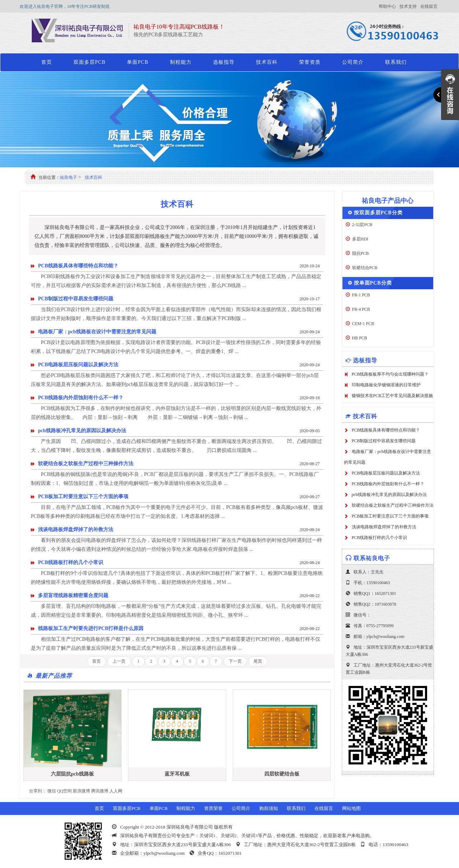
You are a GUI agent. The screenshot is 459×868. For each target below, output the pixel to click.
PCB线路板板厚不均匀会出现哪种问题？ (390, 374)
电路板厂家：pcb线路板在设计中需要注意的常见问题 (97, 332)
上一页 (119, 661)
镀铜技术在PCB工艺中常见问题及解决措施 (392, 396)
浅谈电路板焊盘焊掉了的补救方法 (76, 530)
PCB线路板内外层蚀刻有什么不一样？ (81, 398)
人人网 (116, 791)
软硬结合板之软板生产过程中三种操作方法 (86, 464)
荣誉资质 (310, 62)
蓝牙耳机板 (177, 774)
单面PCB (138, 62)
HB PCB (360, 338)
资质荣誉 (213, 808)
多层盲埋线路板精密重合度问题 (73, 595)
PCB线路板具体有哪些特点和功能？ (78, 266)
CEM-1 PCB (363, 324)
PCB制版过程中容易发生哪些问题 (76, 299)
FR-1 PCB (361, 295)
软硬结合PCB (365, 268)
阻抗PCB (361, 253)
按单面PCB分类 (373, 283)
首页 (47, 62)
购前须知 (269, 808)
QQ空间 (64, 791)
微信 (52, 791)
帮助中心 (387, 6)
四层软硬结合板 (282, 774)
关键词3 (250, 836)
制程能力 (181, 62)
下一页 (235, 661)
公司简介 (353, 62)
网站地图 (351, 808)
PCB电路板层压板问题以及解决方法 (78, 365)
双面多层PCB (89, 62)
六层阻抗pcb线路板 (72, 774)
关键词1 (208, 836)
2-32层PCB (362, 225)
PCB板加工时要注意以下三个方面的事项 (83, 497)
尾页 (258, 661)
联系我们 (396, 62)
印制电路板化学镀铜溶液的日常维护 (386, 385)
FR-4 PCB (361, 309)
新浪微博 (81, 791)
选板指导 (224, 62)
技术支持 (408, 6)
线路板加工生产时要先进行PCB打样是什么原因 (91, 628)
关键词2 (229, 836)
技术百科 (267, 62)
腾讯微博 (100, 791)
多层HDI (360, 239)
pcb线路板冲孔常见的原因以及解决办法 (82, 431)
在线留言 (429, 6)
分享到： (38, 791)
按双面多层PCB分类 (378, 213)
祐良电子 (68, 177)
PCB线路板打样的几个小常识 (71, 562)
